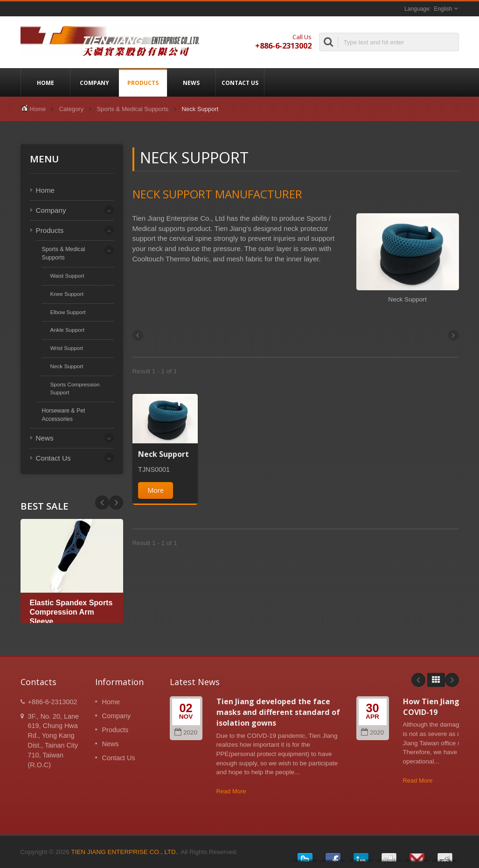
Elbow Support (68, 312)
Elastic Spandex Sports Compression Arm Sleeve (71, 612)
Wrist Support (67, 348)
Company (94, 83)
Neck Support (67, 366)
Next (102, 503)
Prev (116, 503)
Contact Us (240, 83)
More (156, 490)
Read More (231, 791)
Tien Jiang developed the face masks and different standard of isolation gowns (278, 712)
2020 (186, 732)
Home (45, 83)
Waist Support (67, 276)
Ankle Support (67, 330)
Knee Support (67, 294)
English (443, 9)
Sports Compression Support (75, 388)
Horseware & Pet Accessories (64, 415)
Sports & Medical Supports (132, 109)
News (191, 83)
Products (143, 83)
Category (71, 109)
